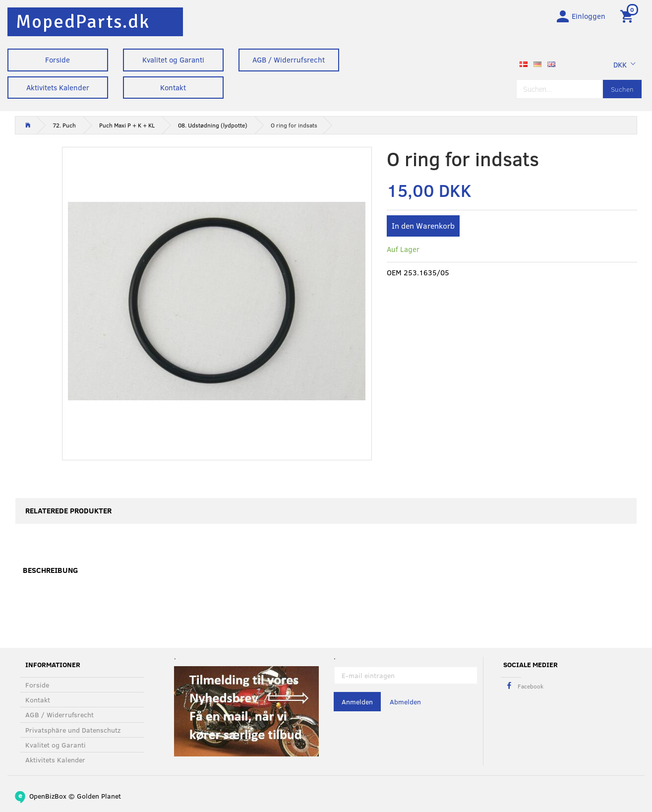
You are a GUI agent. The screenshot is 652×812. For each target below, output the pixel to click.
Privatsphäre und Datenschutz (73, 730)
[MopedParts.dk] (83, 22)
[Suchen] (622, 91)
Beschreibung (50, 572)
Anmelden (357, 702)
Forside (58, 60)
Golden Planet (99, 796)
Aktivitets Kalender (58, 87)
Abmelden (405, 702)
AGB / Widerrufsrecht (289, 60)
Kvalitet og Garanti (173, 60)
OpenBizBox (48, 796)
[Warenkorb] (628, 16)
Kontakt (173, 87)
